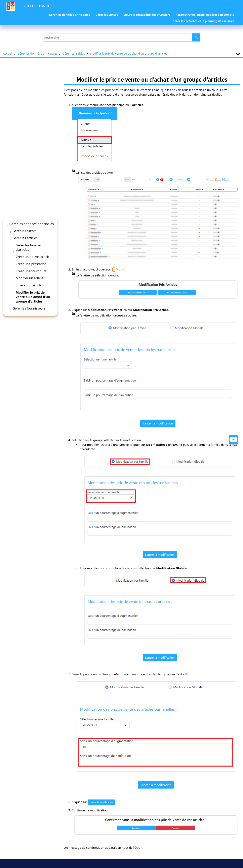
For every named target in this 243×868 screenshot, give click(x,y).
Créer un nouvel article (33, 257)
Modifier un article (29, 278)
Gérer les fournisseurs (29, 308)
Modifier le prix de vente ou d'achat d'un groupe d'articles (129, 53)
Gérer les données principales (69, 15)
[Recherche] (196, 37)
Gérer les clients (24, 231)
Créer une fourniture (31, 271)
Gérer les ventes (107, 15)
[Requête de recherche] (122, 37)
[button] (8, 225)
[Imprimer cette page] (238, 53)
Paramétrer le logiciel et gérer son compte (205, 15)
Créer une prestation (31, 264)
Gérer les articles (74, 53)
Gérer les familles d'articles (29, 247)
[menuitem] (69, 15)
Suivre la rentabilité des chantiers (147, 15)
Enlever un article (29, 285)
